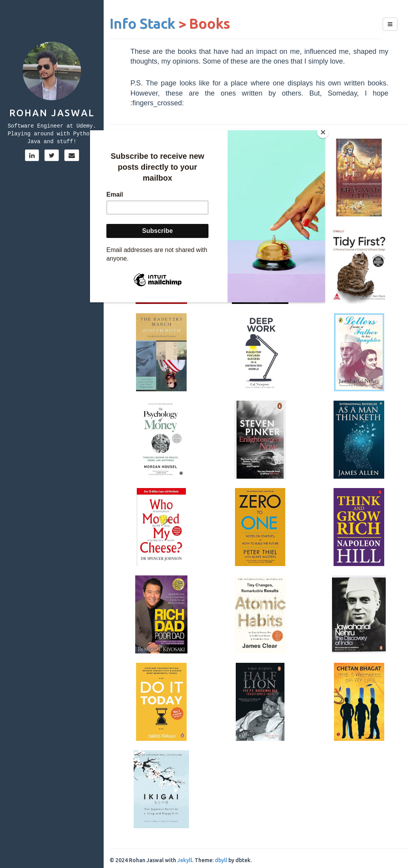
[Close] (323, 132)
